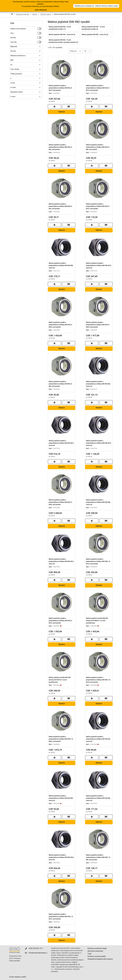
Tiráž (89, 954)
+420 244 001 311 (36, 948)
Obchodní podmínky (95, 951)
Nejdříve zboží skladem (18, 29)
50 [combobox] (85, 51)
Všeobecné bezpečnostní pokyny (100, 959)
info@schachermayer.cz (38, 953)
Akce (12, 33)
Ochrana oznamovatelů (97, 956)
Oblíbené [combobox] (73, 51)
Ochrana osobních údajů (97, 948)
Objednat (62, 112)
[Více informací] (41, 10)
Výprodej (13, 42)
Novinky (13, 38)
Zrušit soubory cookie (18, 977)
